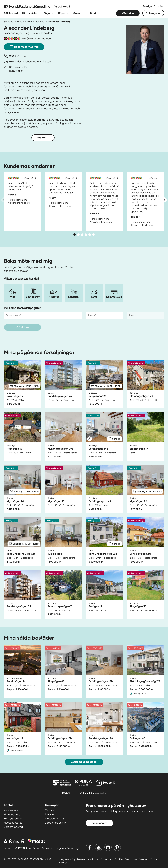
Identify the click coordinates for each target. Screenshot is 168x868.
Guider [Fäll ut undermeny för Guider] (77, 13)
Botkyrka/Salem (19, 67)
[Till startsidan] (37, 7)
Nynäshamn (16, 71)
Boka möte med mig (24, 46)
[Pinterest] (117, 847)
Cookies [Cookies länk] (119, 859)
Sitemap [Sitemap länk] (144, 859)
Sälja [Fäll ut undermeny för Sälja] (47, 13)
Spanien (159, 6)
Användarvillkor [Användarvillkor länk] (105, 859)
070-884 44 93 (18, 56)
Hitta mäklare (31, 13)
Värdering (128, 13)
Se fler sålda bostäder (84, 762)
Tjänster (50, 814)
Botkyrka (40, 22)
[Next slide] (164, 200)
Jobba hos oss (54, 823)
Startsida (9, 22)
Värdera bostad (13, 827)
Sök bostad (11, 13)
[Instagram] (108, 847)
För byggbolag (13, 819)
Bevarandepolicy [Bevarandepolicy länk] (87, 859)
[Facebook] (90, 847)
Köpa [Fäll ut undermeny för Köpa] (61, 13)
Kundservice (11, 810)
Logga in (154, 13)
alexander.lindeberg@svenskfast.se (30, 61)
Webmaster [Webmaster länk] (132, 859)
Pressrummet (53, 819)
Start (93, 13)
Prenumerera (99, 823)
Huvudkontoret (13, 823)
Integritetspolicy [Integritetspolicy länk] (67, 859)
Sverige (148, 6)
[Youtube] (99, 847)
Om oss (49, 810)
